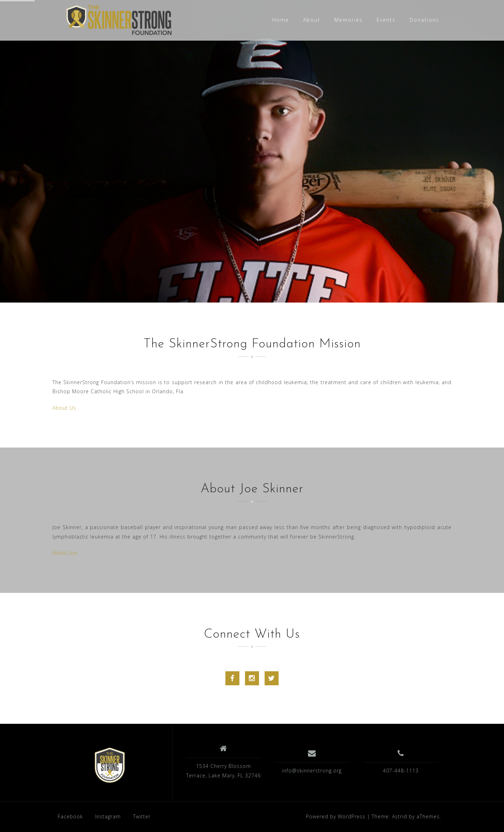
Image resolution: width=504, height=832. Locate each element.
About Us (64, 408)
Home (281, 20)
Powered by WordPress (336, 816)
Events (386, 20)
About (312, 20)
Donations (424, 20)
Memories (348, 20)
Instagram (108, 816)
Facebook (70, 816)
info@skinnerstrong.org (312, 771)
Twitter (142, 816)
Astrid (400, 816)
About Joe (65, 553)
